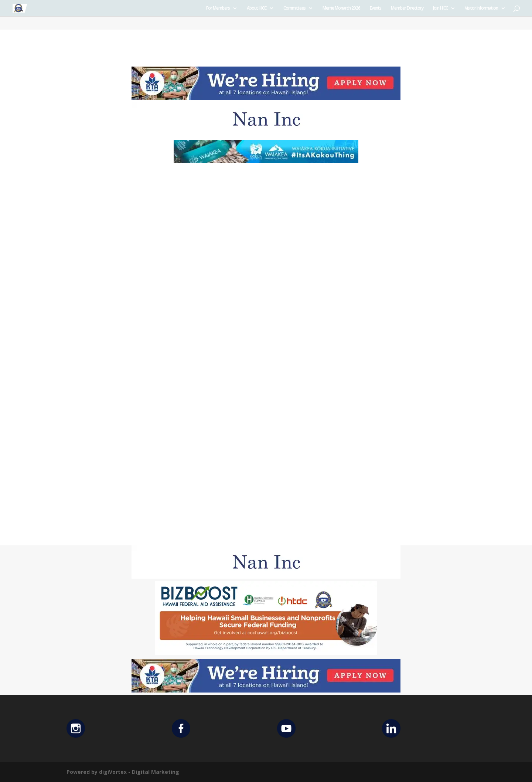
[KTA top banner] (266, 98)
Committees (294, 8)
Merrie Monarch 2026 (341, 8)
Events (376, 8)
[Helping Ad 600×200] (266, 653)
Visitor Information (481, 8)
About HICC (257, 8)
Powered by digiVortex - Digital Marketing (123, 772)
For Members (218, 8)
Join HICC (440, 8)
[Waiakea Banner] (266, 161)
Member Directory (407, 8)
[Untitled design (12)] (266, 134)
